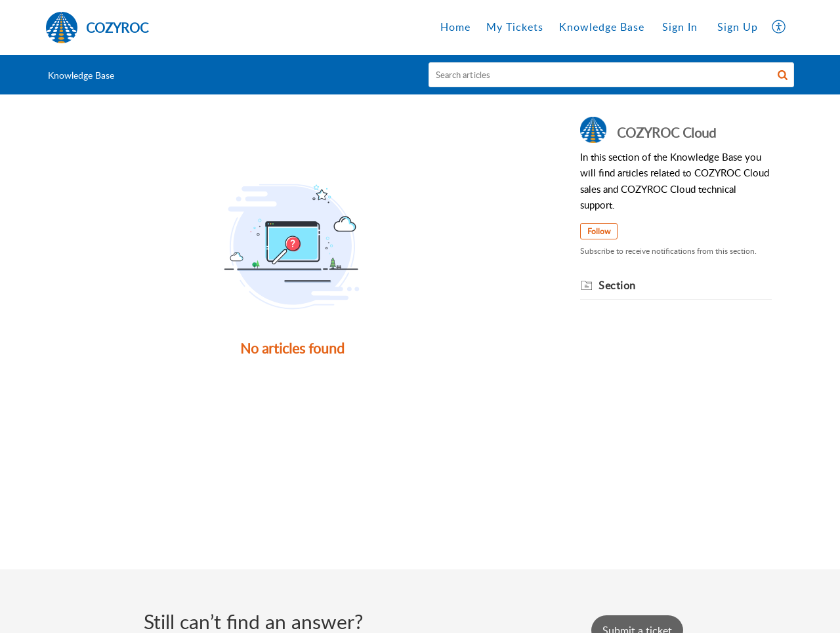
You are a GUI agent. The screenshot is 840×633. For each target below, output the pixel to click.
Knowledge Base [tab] (602, 27)
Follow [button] (599, 231)
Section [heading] (617, 285)
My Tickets (515, 27)
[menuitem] (680, 28)
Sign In (680, 27)
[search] (612, 75)
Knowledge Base (81, 75)
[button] (779, 28)
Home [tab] (455, 27)
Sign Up (738, 27)
